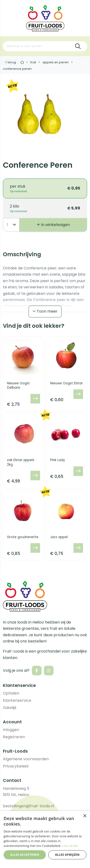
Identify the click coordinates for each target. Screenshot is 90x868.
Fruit (33, 62)
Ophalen (11, 693)
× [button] (85, 816)
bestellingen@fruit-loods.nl (28, 806)
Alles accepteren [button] (25, 855)
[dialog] (45, 839)
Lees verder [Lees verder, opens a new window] (70, 846)
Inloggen (11, 730)
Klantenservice (17, 700)
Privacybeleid (16, 766)
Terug (11, 62)
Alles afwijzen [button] (67, 855)
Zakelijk (10, 708)
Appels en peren (56, 62)
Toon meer (45, 311)
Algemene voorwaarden (26, 759)
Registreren (14, 737)
